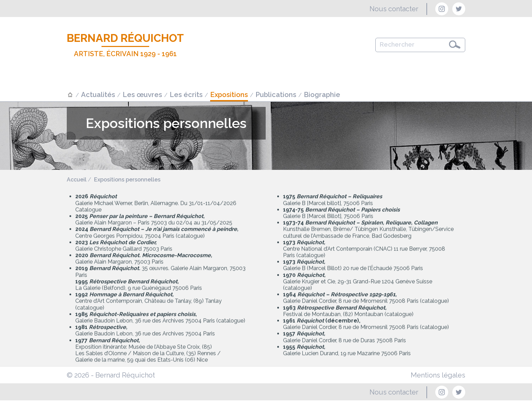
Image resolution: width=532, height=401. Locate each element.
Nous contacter (394, 9)
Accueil (77, 180)
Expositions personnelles (127, 180)
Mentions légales (438, 375)
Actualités (98, 95)
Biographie (322, 95)
